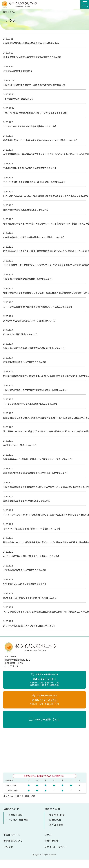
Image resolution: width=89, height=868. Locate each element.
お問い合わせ (52, 841)
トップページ (12, 666)
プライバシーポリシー (56, 847)
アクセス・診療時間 (18, 820)
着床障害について (13, 841)
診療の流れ (55, 820)
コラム (48, 835)
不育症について (12, 835)
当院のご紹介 (15, 815)
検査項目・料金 (57, 815)
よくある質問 (56, 825)
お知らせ (8, 847)
